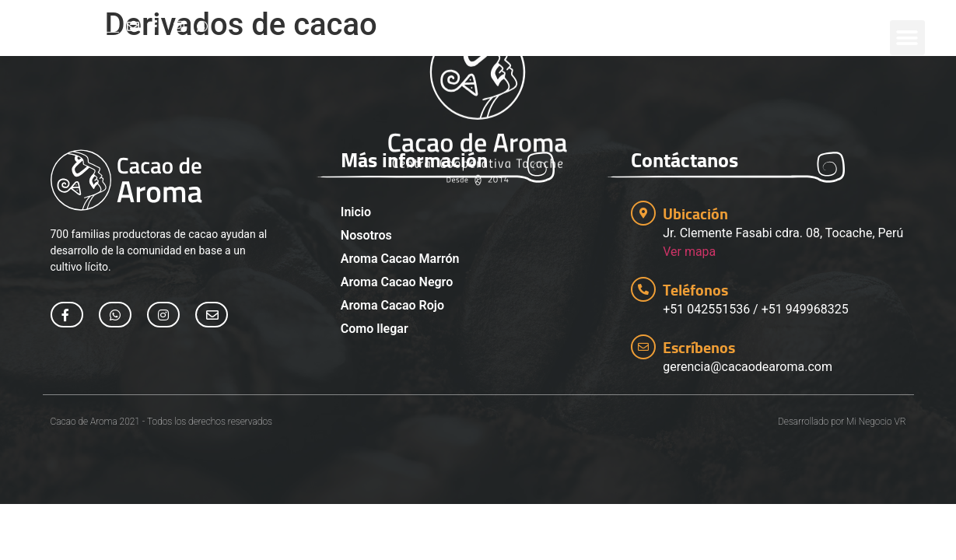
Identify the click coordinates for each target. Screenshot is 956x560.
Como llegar (375, 329)
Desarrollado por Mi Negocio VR (842, 422)
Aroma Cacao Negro (397, 282)
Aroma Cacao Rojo (392, 305)
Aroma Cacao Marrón (400, 259)
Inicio (356, 212)
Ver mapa (689, 252)
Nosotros (366, 235)
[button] (907, 29)
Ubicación (695, 213)
